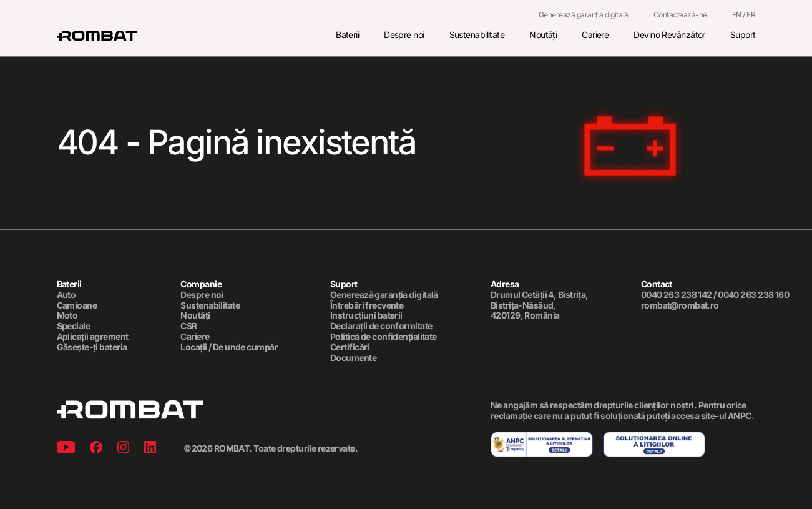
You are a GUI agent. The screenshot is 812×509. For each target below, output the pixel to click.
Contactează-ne (680, 15)
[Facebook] (96, 449)
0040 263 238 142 (677, 294)
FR (751, 15)
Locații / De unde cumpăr (229, 347)
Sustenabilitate (477, 35)
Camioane (77, 305)
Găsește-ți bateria (92, 347)
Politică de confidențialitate (384, 337)
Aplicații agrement (93, 337)
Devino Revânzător (669, 35)
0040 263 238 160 (753, 294)
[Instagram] (123, 449)
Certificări (350, 347)
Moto (67, 316)
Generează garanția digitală (584, 15)
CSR (188, 327)
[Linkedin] (150, 449)
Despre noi (404, 35)
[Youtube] (66, 449)
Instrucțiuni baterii (366, 316)
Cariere (595, 35)
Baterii (347, 35)
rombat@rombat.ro (680, 305)
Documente (353, 358)
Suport (743, 35)
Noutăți (543, 35)
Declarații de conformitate (381, 327)
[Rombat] (97, 36)
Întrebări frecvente (367, 305)
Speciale (74, 327)
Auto (66, 295)
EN (737, 15)
